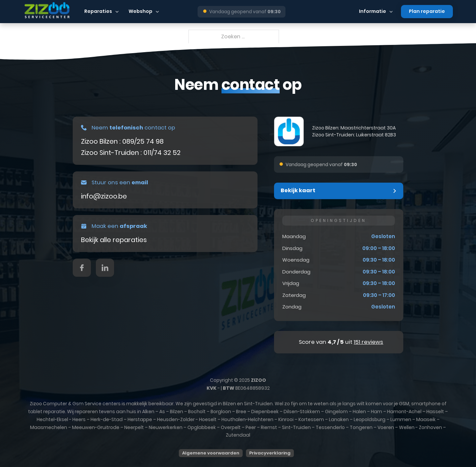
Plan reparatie (427, 11)
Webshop (140, 11)
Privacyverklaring (270, 453)
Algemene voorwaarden (211, 453)
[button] (339, 191)
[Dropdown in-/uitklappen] (117, 12)
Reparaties (98, 11)
